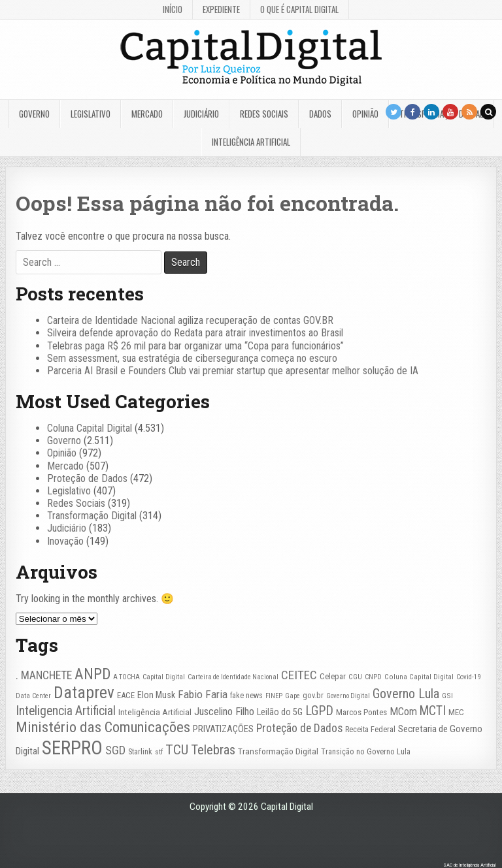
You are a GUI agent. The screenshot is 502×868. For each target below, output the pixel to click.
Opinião (365, 114)
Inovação (65, 541)
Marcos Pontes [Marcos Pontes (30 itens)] (361, 712)
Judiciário (201, 114)
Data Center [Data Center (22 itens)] (33, 696)
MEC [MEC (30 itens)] (456, 712)
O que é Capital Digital (299, 9)
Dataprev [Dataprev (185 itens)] (84, 693)
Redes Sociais (264, 114)
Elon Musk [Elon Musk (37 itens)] (156, 695)
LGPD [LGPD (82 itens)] (319, 711)
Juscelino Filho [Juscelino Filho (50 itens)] (224, 712)
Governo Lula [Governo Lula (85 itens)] (406, 694)
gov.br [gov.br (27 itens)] (313, 696)
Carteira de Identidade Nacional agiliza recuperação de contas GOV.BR (190, 320)
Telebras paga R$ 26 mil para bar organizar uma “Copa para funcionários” (195, 346)
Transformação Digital (92, 516)
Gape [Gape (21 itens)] (293, 696)
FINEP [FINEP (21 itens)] (274, 696)
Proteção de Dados (87, 478)
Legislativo (91, 114)
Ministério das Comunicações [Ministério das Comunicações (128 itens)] (103, 727)
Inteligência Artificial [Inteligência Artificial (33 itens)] (155, 712)
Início (173, 9)
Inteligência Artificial (251, 142)
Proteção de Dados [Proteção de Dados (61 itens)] (299, 728)
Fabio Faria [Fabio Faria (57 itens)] (203, 694)
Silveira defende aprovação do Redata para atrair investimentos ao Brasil (195, 333)
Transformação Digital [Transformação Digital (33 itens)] (278, 751)
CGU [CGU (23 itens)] (355, 677)
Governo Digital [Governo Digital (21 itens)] (348, 696)
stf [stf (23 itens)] (159, 752)
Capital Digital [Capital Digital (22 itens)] (164, 677)
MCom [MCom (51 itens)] (403, 712)
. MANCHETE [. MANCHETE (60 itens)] (44, 675)
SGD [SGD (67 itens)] (115, 750)
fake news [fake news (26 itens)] (246, 696)
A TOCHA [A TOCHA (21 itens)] (126, 677)
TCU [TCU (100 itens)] (177, 750)
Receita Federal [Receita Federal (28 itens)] (370, 729)
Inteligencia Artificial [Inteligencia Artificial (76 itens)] (66, 711)
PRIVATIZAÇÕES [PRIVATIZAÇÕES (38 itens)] (223, 729)
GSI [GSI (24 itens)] (447, 696)
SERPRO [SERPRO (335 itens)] (72, 748)
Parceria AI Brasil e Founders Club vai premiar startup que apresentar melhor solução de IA (233, 371)
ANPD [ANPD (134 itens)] (92, 674)
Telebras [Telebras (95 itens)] (213, 750)
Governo (34, 114)
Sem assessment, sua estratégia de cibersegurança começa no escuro (192, 358)
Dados (320, 114)
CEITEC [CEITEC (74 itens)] (299, 675)
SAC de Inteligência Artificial (469, 865)
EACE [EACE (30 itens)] (126, 695)
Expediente (221, 9)
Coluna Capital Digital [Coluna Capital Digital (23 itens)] (419, 677)
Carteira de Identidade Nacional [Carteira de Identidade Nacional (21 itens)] (233, 677)
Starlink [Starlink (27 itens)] (140, 752)
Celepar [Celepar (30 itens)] (333, 676)
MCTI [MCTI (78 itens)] (433, 711)
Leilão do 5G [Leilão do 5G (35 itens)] (280, 712)
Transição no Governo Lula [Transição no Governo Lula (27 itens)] (366, 752)
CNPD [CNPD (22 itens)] (373, 677)
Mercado (147, 114)
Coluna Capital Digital (90, 428)
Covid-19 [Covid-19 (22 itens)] (468, 677)
